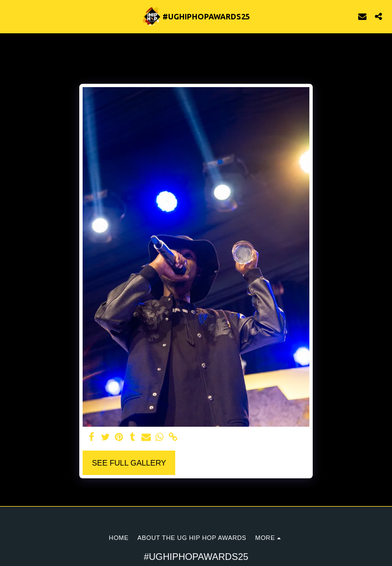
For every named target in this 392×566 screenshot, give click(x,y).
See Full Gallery (129, 463)
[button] (12, 16)
